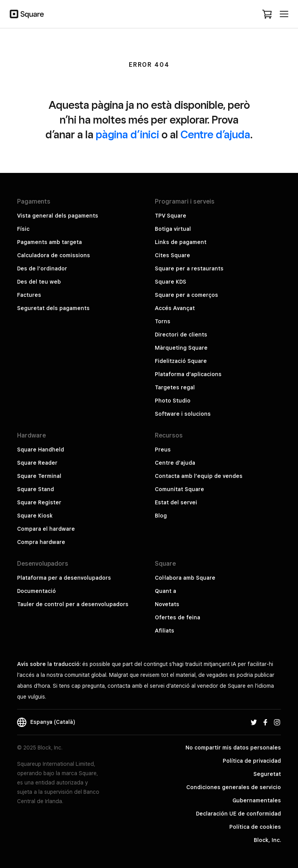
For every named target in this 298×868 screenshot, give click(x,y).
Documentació (36, 591)
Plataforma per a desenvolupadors (64, 578)
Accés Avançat (175, 308)
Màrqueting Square (181, 348)
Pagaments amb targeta (49, 242)
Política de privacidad (252, 761)
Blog (161, 516)
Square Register (39, 502)
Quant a (165, 591)
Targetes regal (175, 387)
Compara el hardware (46, 529)
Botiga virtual (173, 229)
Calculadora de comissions (54, 255)
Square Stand (36, 489)
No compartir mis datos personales (233, 748)
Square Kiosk (35, 516)
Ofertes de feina (178, 617)
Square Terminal (39, 476)
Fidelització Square (181, 361)
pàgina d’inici (127, 134)
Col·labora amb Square (185, 578)
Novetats (167, 604)
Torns (163, 321)
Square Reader (37, 463)
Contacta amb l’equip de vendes (199, 476)
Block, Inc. (267, 840)
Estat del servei (176, 502)
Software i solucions (183, 414)
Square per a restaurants (189, 268)
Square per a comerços (186, 295)
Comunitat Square (179, 489)
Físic (23, 229)
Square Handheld (41, 450)
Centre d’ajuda (215, 134)
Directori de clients (181, 335)
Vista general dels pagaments (58, 216)
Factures (29, 295)
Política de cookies (255, 827)
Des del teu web (39, 282)
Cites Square (172, 255)
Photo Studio (173, 401)
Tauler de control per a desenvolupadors (73, 604)
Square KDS (171, 282)
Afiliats (165, 631)
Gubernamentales (257, 800)
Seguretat (267, 774)
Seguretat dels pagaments (53, 308)
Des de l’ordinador (42, 268)
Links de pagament (181, 242)
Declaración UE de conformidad (238, 814)
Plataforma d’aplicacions (188, 374)
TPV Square (171, 216)
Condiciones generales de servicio (234, 787)
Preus (163, 450)
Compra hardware (41, 542)
